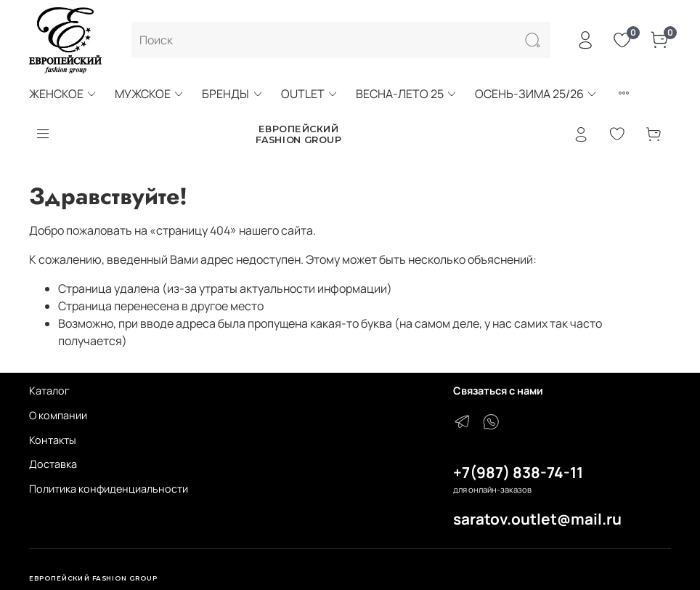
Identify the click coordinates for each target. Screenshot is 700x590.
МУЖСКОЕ (150, 94)
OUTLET (310, 94)
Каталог (49, 391)
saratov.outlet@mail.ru (537, 519)
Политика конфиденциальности (109, 489)
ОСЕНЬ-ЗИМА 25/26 (536, 94)
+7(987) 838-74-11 (518, 472)
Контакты (53, 440)
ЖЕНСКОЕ (63, 94)
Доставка (53, 464)
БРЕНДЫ (232, 94)
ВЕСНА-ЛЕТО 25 (407, 94)
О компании (58, 415)
